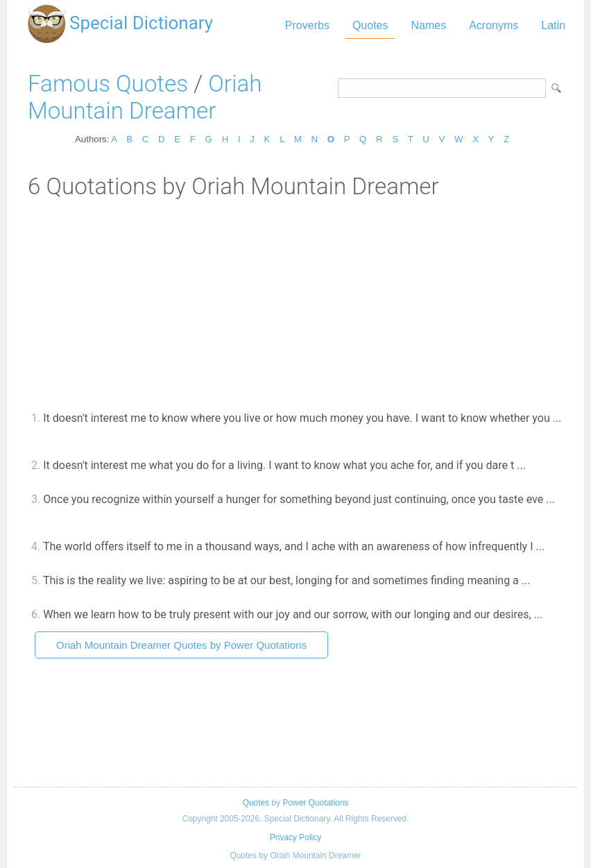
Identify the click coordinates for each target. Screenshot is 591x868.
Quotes (370, 25)
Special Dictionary (141, 23)
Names (428, 25)
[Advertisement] (295, 304)
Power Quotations (315, 803)
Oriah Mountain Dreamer (145, 97)
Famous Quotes (108, 84)
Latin (553, 25)
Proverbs (307, 25)
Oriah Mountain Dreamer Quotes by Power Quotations (181, 645)
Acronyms (494, 25)
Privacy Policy (295, 837)
